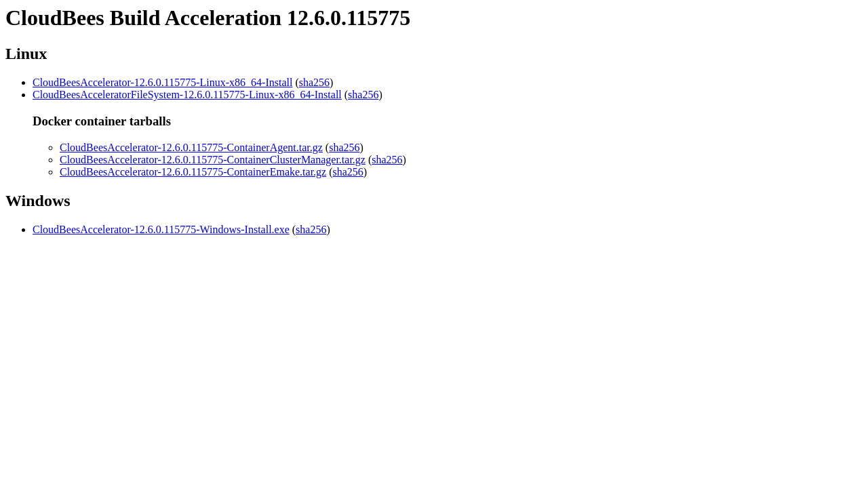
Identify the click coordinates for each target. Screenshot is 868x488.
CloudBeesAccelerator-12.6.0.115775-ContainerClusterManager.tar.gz (213, 160)
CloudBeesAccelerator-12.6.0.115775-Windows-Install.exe (161, 229)
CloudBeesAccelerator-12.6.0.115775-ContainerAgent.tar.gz (191, 147)
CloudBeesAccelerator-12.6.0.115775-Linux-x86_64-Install (162, 82)
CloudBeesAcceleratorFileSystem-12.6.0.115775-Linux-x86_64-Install (187, 95)
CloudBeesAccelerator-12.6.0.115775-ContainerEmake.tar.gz (193, 172)
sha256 (314, 82)
